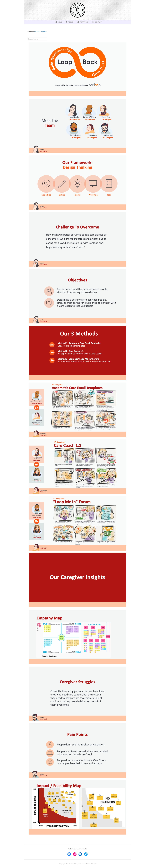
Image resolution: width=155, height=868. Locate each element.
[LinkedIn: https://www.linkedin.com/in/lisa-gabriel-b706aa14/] (80, 854)
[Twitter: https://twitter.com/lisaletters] (86, 854)
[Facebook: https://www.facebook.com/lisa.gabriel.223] (69, 854)
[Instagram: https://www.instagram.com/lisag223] (75, 854)
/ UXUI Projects (40, 32)
